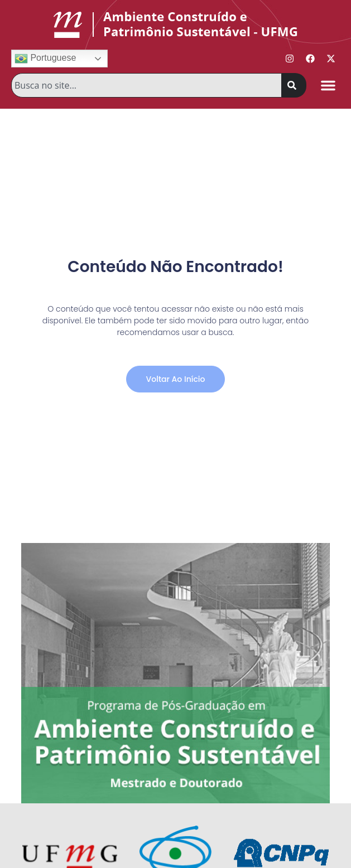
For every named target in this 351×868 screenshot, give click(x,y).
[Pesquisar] (294, 85)
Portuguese (45, 59)
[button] (328, 85)
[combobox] (146, 85)
